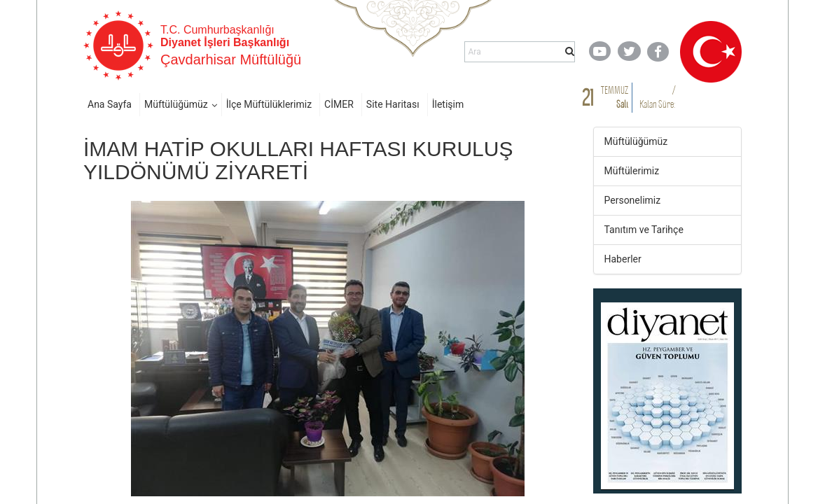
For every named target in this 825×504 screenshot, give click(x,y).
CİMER (339, 104)
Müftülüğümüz (176, 104)
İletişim (448, 104)
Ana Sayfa (110, 104)
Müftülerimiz (632, 171)
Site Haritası (393, 104)
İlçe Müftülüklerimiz (269, 104)
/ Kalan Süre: (657, 97)
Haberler (623, 259)
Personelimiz (633, 200)
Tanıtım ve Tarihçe (644, 230)
